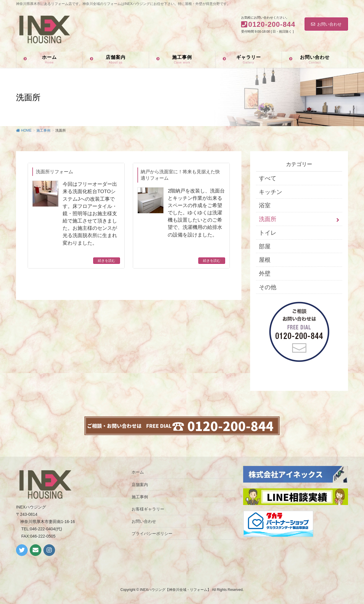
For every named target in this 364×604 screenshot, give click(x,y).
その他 (268, 287)
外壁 (265, 273)
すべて (268, 178)
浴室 (265, 205)
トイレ (268, 233)
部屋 (265, 246)
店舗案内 (140, 485)
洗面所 (268, 219)
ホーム (138, 472)
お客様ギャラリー (148, 509)
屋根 (265, 260)
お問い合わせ (326, 24)
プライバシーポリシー (152, 534)
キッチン (271, 192)
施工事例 (140, 497)
